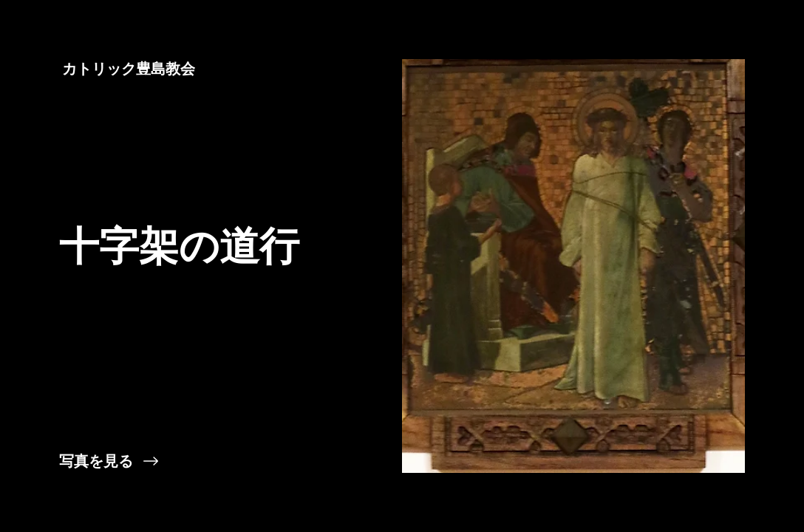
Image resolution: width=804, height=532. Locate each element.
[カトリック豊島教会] (130, 69)
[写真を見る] (201, 461)
